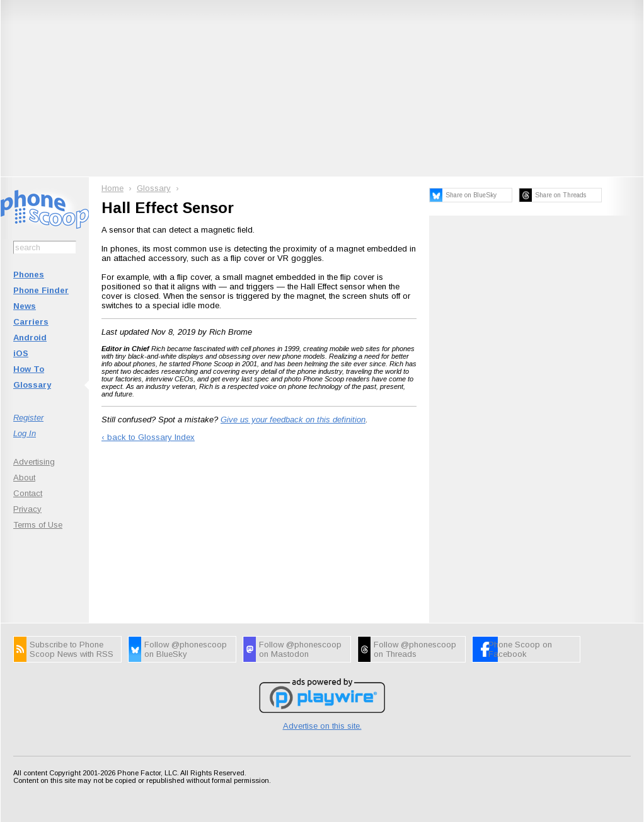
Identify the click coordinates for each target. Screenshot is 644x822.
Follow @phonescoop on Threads (415, 649)
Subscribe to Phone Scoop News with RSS (72, 649)
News (25, 306)
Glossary (32, 385)
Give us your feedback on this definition (293, 420)
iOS (21, 353)
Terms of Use (38, 525)
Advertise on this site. (322, 726)
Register (28, 418)
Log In (25, 433)
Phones (29, 275)
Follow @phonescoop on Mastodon (300, 649)
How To (29, 369)
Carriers (31, 322)
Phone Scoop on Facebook (520, 649)
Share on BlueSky (471, 195)
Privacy (27, 509)
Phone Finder (41, 290)
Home (112, 188)
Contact (28, 493)
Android (30, 338)
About (24, 478)
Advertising (34, 462)
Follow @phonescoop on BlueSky (186, 649)
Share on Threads (561, 195)
